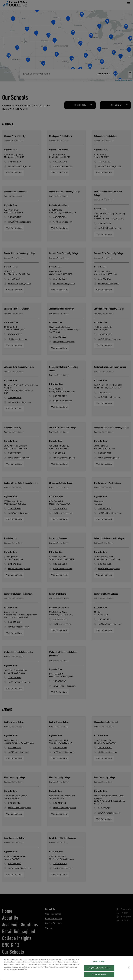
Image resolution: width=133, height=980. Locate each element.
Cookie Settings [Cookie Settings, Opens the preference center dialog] (99, 969)
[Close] (129, 975)
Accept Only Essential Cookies (99, 976)
